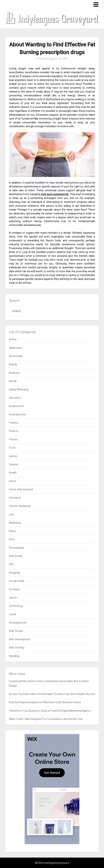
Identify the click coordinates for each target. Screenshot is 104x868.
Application (16, 348)
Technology (16, 606)
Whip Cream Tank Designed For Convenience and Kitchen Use (46, 719)
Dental (13, 381)
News (12, 531)
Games (13, 456)
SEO (11, 564)
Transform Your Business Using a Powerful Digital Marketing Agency (50, 711)
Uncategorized (18, 623)
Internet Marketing (20, 506)
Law (11, 514)
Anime (13, 339)
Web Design (16, 631)
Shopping (15, 573)
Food (12, 448)
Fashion (14, 423)
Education (15, 398)
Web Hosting (17, 648)
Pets (12, 539)
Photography (17, 548)
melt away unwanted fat (55, 194)
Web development (20, 639)
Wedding (14, 656)
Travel (12, 614)
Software (15, 589)
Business (14, 373)
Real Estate (16, 556)
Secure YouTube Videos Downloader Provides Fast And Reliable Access (52, 694)
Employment (16, 406)
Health (13, 473)
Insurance (15, 498)
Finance (14, 431)
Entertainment (17, 414)
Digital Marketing (19, 389)
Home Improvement (21, 489)
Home (13, 481)
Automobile (16, 356)
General (14, 464)
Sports (13, 598)
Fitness (13, 439)
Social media (17, 581)
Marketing (15, 523)
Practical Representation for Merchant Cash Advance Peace (45, 702)
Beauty (13, 364)
